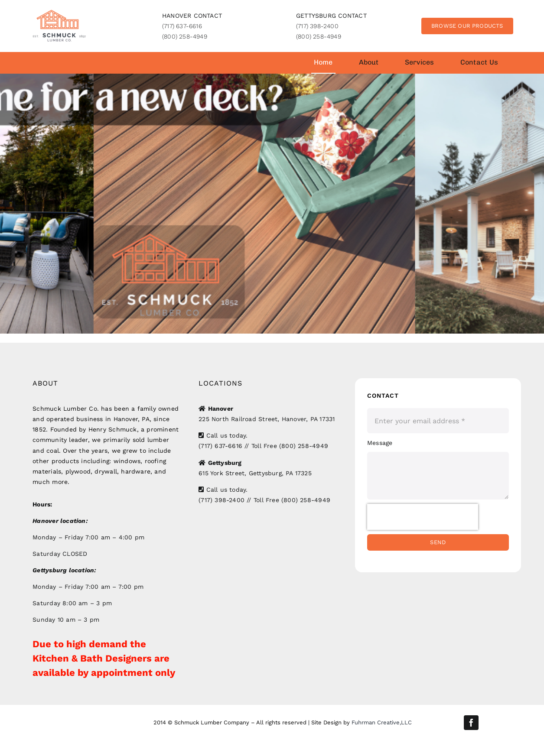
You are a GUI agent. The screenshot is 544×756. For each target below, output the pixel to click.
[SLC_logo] (59, 13)
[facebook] (471, 723)
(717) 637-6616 (182, 26)
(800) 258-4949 (185, 36)
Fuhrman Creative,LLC (382, 722)
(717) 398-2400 (317, 26)
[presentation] (423, 517)
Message (380, 443)
